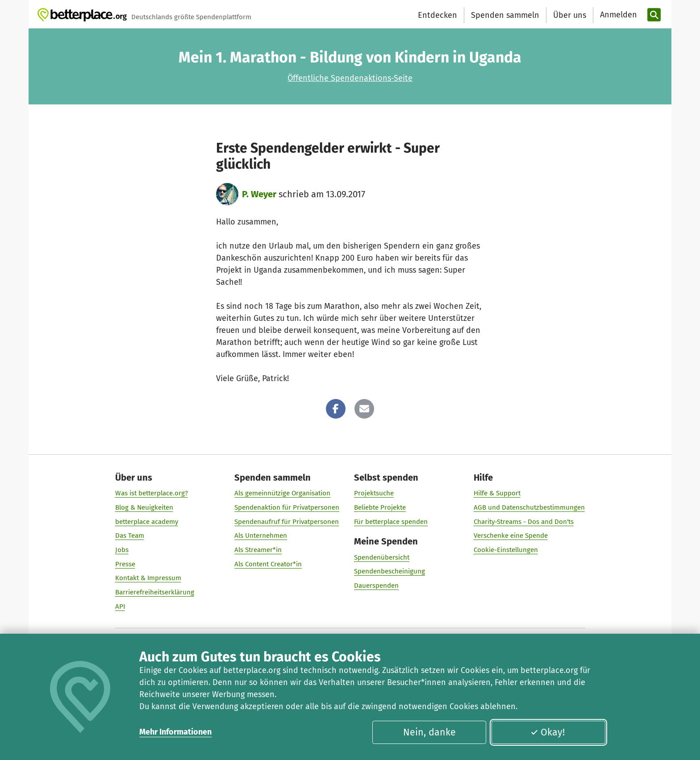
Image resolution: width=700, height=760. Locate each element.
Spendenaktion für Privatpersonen (287, 507)
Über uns (570, 15)
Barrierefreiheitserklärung (155, 592)
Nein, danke (429, 732)
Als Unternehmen (261, 536)
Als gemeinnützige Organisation (282, 493)
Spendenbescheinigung (390, 571)
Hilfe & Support (497, 493)
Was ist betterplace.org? (152, 493)
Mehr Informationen (175, 732)
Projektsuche (374, 493)
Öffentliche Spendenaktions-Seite (350, 78)
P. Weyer (259, 194)
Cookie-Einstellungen (506, 550)
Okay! (548, 732)
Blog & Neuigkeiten (144, 507)
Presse (125, 564)
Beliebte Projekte (380, 507)
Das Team (130, 536)
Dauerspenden (376, 586)
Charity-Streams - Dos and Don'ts (524, 522)
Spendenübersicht (382, 557)
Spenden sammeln (505, 15)
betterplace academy (147, 522)
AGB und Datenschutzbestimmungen (529, 507)
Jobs (122, 550)
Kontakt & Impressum (148, 578)
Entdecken (437, 15)
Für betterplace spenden (391, 522)
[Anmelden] (617, 15)
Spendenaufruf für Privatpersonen (287, 522)
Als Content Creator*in (268, 564)
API (120, 606)
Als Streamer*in (258, 550)
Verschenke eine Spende (511, 536)
